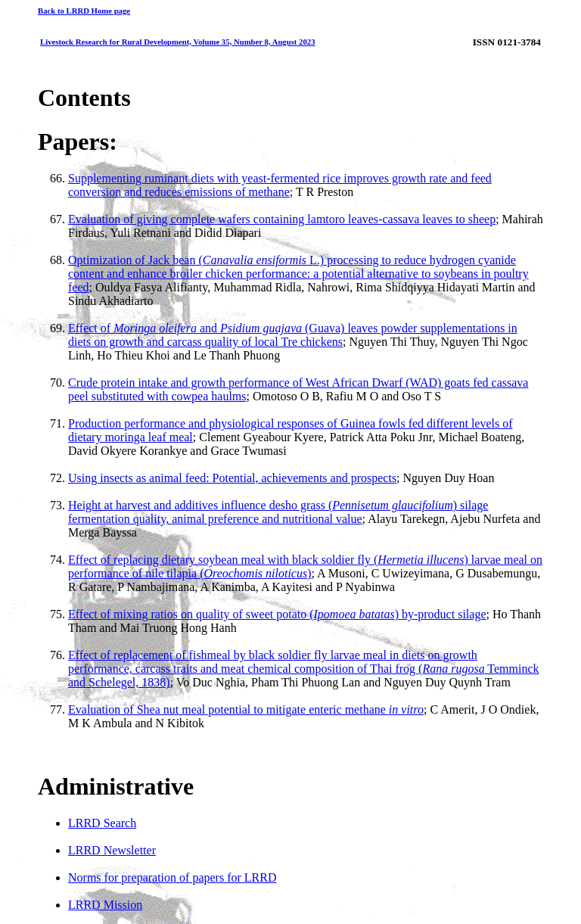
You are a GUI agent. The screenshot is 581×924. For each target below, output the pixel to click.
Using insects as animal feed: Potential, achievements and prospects (232, 478)
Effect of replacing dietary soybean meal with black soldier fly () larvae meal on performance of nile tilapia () (305, 566)
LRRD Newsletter (112, 850)
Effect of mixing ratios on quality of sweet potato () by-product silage (277, 614)
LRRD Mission (105, 905)
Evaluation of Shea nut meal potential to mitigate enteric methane (246, 709)
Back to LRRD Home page (84, 11)
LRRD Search (102, 823)
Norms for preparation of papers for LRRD (172, 877)
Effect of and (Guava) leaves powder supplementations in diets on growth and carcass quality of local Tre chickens (293, 335)
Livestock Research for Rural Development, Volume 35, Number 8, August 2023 (178, 42)
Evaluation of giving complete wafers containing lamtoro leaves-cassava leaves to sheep (282, 219)
